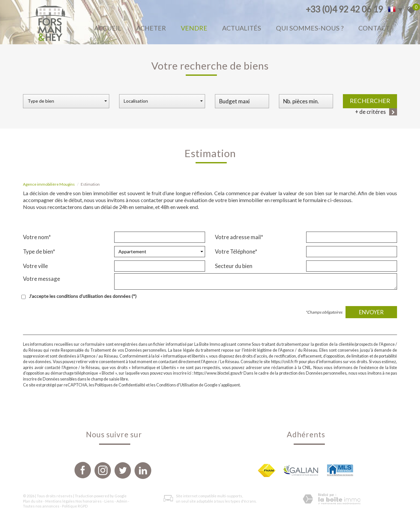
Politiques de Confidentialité (120, 385)
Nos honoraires (89, 501)
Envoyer (371, 312)
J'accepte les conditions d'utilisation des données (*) (83, 296)
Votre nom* (37, 237)
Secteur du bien (234, 266)
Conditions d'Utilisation (177, 385)
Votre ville (35, 266)
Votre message (42, 279)
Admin (122, 501)
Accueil (108, 28)
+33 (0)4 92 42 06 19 (344, 9)
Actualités (242, 28)
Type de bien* (39, 251)
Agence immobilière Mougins (49, 184)
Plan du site (33, 501)
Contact (374, 28)
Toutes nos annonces (41, 506)
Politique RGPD (75, 506)
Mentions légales (60, 501)
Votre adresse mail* (239, 237)
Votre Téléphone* (236, 251)
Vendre (194, 28)
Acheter (151, 28)
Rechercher (370, 101)
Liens (109, 501)
